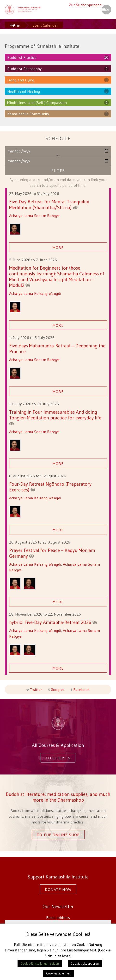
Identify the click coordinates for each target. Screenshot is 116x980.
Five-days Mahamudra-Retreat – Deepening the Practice (57, 348)
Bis (58, 161)
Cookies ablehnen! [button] (59, 973)
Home (15, 25)
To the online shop (58, 835)
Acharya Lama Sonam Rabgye (34, 216)
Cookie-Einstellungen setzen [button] (40, 963)
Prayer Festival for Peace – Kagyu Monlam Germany (52, 553)
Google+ (58, 690)
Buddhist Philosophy (24, 69)
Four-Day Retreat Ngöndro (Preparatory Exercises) (50, 487)
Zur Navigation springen (106, 11)
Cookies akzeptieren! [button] (85, 963)
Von (58, 151)
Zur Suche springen (85, 5)
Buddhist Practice (22, 57)
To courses (58, 758)
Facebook (81, 690)
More (58, 248)
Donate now (58, 889)
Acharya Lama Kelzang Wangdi (35, 293)
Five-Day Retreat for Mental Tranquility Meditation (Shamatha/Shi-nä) (49, 204)
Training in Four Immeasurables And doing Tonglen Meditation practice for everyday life (55, 417)
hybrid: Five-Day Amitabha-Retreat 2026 (53, 622)
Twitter (36, 690)
